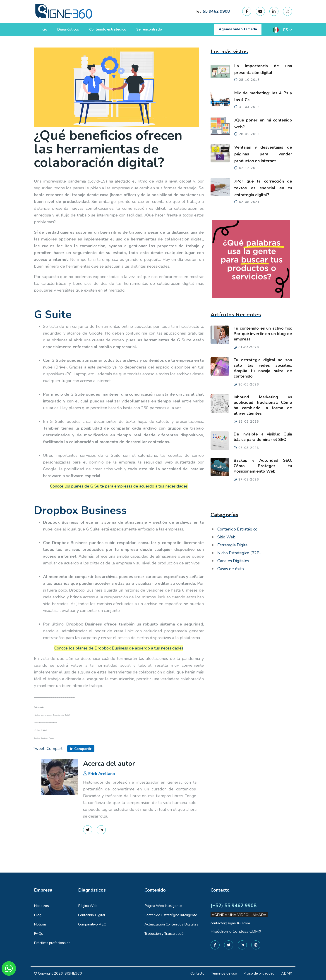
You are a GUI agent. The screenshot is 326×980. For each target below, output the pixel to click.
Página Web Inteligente (163, 906)
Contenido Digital (92, 915)
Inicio (43, 29)
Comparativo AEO (92, 924)
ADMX (287, 973)
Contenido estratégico (108, 29)
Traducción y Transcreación (165, 934)
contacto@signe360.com (230, 923)
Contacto (197, 973)
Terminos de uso (224, 973)
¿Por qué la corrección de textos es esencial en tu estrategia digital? (263, 188)
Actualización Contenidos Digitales (171, 924)
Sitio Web (226, 537)
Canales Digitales (233, 561)
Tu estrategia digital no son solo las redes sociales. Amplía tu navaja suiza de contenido (263, 368)
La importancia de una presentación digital (263, 69)
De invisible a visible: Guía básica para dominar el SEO (263, 437)
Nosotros (41, 906)
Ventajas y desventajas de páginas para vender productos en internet (263, 154)
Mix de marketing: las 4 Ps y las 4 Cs (263, 96)
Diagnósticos (68, 29)
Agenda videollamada (238, 29)
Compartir (56, 749)
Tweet (39, 749)
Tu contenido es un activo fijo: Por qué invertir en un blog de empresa (263, 334)
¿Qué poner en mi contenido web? (263, 124)
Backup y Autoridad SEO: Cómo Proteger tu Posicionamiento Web (263, 466)
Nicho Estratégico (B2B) (239, 553)
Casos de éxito (231, 569)
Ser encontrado (149, 29)
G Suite (53, 314)
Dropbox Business (80, 510)
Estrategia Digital (233, 545)
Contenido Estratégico (237, 529)
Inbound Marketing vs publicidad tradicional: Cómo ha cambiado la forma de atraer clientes (263, 405)
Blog (38, 915)
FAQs (38, 934)
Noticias (40, 924)
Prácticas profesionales (52, 943)
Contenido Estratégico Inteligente (171, 915)
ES (286, 30)
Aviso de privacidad (259, 973)
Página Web (88, 906)
